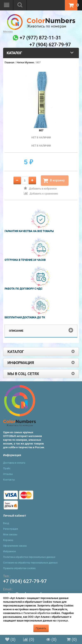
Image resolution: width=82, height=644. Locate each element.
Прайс (7, 468)
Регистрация (11, 529)
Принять (41, 628)
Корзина (8, 540)
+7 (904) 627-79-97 (25, 581)
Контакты (9, 480)
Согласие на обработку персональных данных (30, 563)
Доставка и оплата (14, 463)
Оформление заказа (15, 546)
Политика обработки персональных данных (29, 557)
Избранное (9, 551)
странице (62, 621)
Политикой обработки (37, 613)
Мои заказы (10, 535)
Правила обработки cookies (19, 568)
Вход (6, 523)
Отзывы (8, 474)
